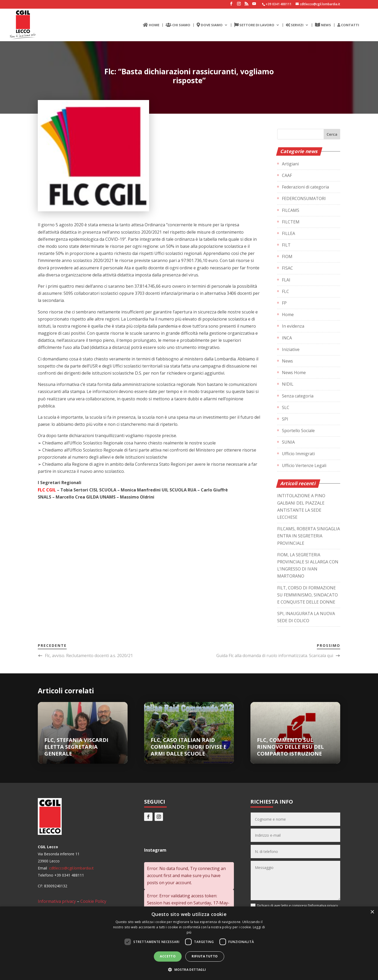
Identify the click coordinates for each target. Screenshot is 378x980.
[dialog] (189, 943)
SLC (286, 407)
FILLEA (288, 233)
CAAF (287, 175)
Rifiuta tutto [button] (205, 956)
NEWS (323, 25)
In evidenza (293, 326)
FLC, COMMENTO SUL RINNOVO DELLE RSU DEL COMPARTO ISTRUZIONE (290, 747)
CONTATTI (348, 25)
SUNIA (288, 442)
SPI (285, 419)
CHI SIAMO (178, 25)
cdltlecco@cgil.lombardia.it (71, 868)
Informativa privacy (57, 901)
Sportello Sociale (298, 431)
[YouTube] (254, 5)
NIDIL (288, 384)
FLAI (286, 280)
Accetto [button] (168, 956)
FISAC (287, 268)
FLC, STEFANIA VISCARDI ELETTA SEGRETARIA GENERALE (76, 747)
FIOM (287, 256)
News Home (294, 373)
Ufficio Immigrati (298, 454)
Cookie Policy (93, 901)
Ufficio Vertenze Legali (304, 465)
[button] (189, 970)
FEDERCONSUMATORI (304, 198)
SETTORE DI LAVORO (254, 25)
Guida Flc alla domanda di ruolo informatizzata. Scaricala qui (275, 656)
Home (288, 315)
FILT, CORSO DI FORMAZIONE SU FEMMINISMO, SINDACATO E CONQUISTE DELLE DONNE (308, 595)
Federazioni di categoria (305, 187)
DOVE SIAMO (210, 25)
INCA (287, 338)
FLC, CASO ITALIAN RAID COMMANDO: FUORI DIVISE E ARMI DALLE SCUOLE (188, 747)
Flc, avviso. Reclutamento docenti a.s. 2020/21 (89, 656)
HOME (151, 25)
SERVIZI (295, 25)
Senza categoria (298, 396)
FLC (285, 291)
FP (284, 303)
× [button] (372, 912)
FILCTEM (291, 222)
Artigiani (290, 164)
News (287, 361)
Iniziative (291, 349)
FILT (286, 245)
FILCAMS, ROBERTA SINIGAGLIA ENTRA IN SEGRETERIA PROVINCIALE (309, 536)
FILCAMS (291, 210)
